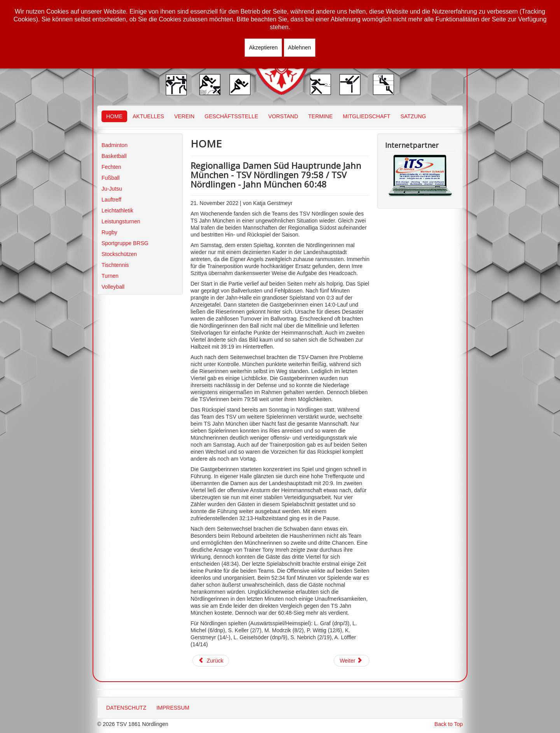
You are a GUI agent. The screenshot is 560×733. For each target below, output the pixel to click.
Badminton (115, 145)
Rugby (109, 232)
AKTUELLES (148, 116)
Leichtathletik (117, 210)
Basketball (114, 156)
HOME (114, 116)
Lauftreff (111, 200)
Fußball (111, 178)
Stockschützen (119, 254)
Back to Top (449, 724)
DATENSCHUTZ (126, 708)
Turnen (110, 276)
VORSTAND (283, 116)
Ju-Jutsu (112, 189)
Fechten (111, 167)
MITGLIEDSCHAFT (367, 116)
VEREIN (184, 116)
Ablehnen (300, 47)
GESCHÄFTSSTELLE (231, 116)
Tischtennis (115, 265)
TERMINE (321, 116)
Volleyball (113, 287)
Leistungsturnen (121, 221)
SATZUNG (413, 116)
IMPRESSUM (173, 708)
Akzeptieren (263, 47)
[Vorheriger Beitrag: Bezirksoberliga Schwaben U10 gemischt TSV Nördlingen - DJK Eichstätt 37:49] (211, 661)
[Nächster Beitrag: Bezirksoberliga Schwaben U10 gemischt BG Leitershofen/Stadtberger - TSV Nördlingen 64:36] (352, 661)
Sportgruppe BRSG (125, 243)
